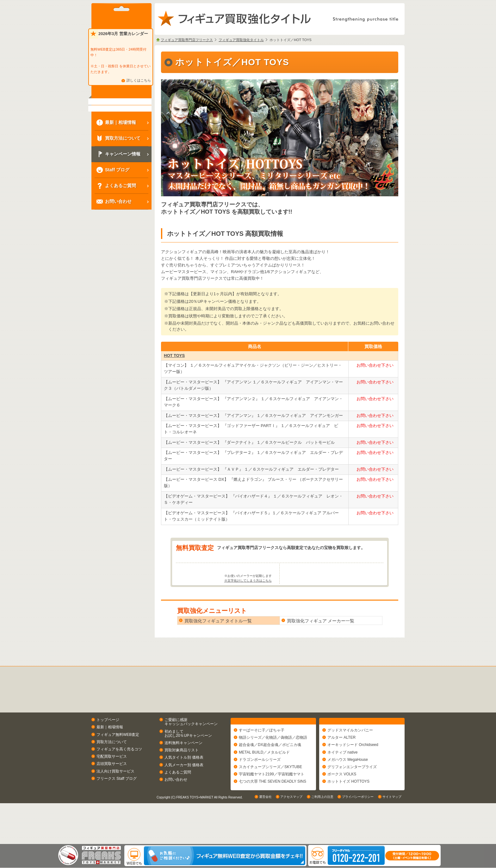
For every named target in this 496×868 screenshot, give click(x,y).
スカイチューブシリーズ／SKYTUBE (270, 795)
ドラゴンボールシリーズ (260, 787)
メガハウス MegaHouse (348, 787)
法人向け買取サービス (115, 796)
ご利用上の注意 (322, 838)
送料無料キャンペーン (183, 767)
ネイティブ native (342, 780)
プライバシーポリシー (358, 838)
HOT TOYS (174, 355)
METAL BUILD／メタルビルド (264, 780)
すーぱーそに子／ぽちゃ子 (262, 758)
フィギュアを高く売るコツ (119, 774)
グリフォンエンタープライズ (352, 795)
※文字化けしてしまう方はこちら (248, 605)
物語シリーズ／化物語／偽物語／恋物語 (273, 765)
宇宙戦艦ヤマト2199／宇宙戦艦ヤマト (272, 802)
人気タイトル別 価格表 (184, 782)
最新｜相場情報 (110, 752)
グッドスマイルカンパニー (350, 758)
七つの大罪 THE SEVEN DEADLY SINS (273, 809)
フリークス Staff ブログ (117, 803)
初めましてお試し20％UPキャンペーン (188, 758)
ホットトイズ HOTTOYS (348, 809)
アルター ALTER (341, 765)
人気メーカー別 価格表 (184, 790)
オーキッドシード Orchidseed (353, 773)
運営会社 (265, 838)
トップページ (108, 745)
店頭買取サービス (112, 789)
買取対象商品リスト (182, 775)
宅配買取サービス (112, 781)
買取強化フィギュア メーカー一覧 (321, 646)
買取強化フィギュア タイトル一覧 (218, 646)
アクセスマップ (291, 838)
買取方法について (112, 767)
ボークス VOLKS (342, 802)
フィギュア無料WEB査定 (118, 759)
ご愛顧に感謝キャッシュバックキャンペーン (191, 747)
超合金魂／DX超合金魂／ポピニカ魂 (270, 773)
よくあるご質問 (178, 797)
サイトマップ (392, 838)
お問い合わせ (176, 804)
